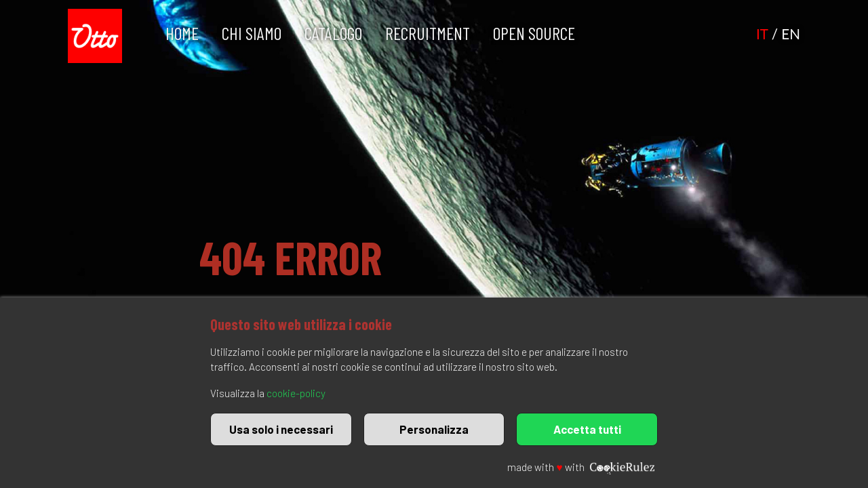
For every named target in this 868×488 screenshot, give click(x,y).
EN (791, 34)
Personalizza (434, 429)
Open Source (534, 33)
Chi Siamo (252, 33)
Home (182, 33)
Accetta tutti (587, 429)
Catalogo (333, 33)
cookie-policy (296, 393)
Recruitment (428, 33)
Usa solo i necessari (281, 429)
